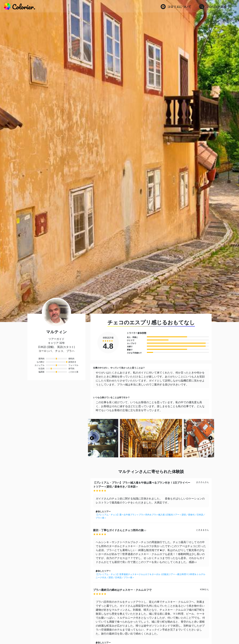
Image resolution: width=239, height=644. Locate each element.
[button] (92, 438)
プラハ (70, 351)
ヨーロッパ (45, 351)
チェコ (59, 351)
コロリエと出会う (214, 7)
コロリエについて (176, 7)
